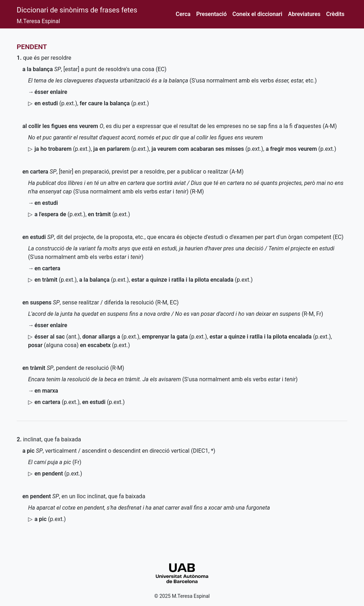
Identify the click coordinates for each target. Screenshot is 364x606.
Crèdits (335, 14)
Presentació (212, 14)
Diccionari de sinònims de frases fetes (77, 10)
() (56, 103)
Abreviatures (304, 14)
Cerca (183, 14)
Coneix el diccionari (258, 14)
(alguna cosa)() (79, 345)
